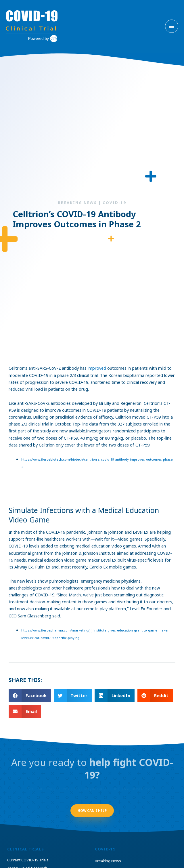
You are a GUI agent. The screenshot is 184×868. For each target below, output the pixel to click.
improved (97, 368)
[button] (30, 696)
